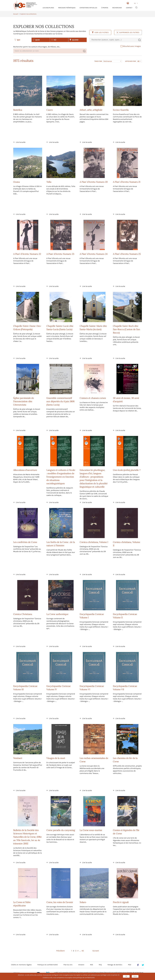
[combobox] (113, 40)
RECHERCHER (117, 8)
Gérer (135, 976)
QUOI (36, 40)
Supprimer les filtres (128, 32)
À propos (105, 8)
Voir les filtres (100, 32)
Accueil (16, 14)
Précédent (60, 951)
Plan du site (68, 965)
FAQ (100, 965)
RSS (92, 965)
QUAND (74, 40)
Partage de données (115, 965)
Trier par (98, 61)
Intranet (81, 965)
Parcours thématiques (67, 8)
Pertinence (108, 61)
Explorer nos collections (28, 14)
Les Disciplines (48, 8)
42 (83, 951)
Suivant (96, 951)
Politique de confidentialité (48, 965)
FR (135, 3)
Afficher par (131, 61)
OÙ (54, 40)
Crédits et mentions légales (21, 965)
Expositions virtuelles (88, 8)
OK (126, 976)
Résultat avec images (131, 46)
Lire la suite (21, 142)
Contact (129, 8)
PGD (130, 965)
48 (138, 61)
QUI (17, 40)
